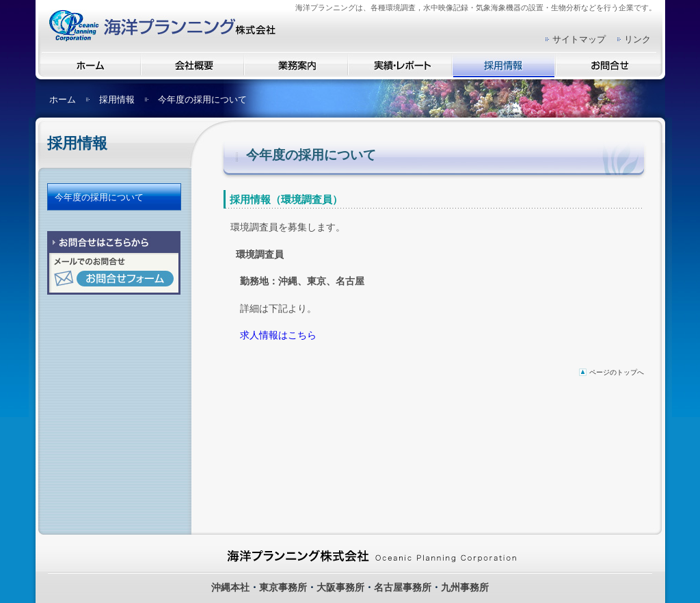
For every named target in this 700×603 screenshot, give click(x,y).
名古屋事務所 (403, 587)
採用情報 (117, 99)
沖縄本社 (230, 587)
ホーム (63, 99)
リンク (637, 39)
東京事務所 (283, 587)
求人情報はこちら (278, 335)
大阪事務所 (340, 587)
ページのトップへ (617, 372)
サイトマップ (579, 39)
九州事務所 (465, 587)
